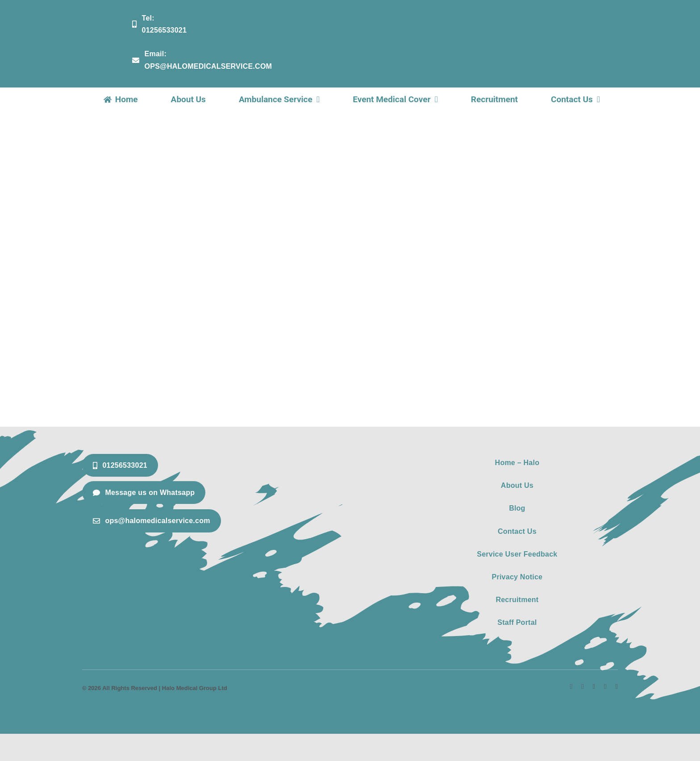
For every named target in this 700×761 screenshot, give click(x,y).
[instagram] (582, 687)
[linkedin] (594, 687)
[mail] (605, 687)
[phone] (617, 687)
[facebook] (571, 687)
